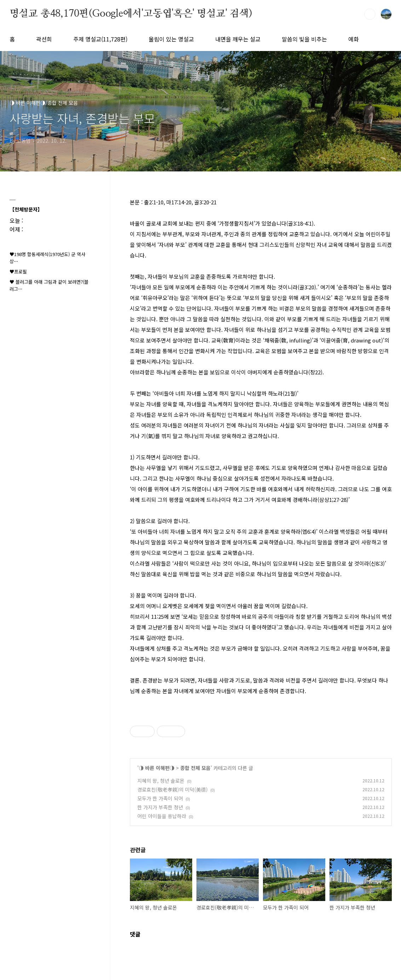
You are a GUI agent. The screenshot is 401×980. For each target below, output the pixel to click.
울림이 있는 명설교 (171, 39)
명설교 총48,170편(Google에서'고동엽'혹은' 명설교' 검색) (131, 14)
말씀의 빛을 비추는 (304, 39)
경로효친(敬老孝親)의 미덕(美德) (173, 789)
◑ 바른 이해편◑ (157, 768)
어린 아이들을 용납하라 (162, 816)
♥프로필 (18, 271)
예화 (354, 39)
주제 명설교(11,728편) (100, 39)
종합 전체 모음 (195, 768)
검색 (370, 14)
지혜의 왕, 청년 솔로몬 (161, 781)
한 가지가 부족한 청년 (160, 807)
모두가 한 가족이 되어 (160, 798)
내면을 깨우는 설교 (238, 39)
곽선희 (44, 39)
